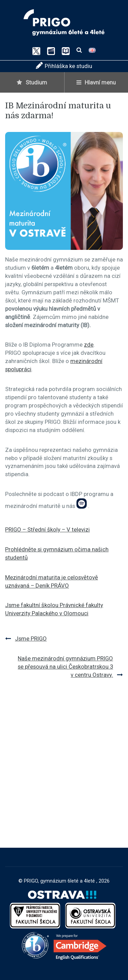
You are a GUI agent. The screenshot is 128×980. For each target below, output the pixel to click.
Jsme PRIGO (31, 639)
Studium (32, 82)
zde (89, 345)
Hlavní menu (96, 82)
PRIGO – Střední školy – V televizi (47, 529)
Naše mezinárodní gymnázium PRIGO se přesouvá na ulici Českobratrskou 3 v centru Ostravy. (65, 667)
